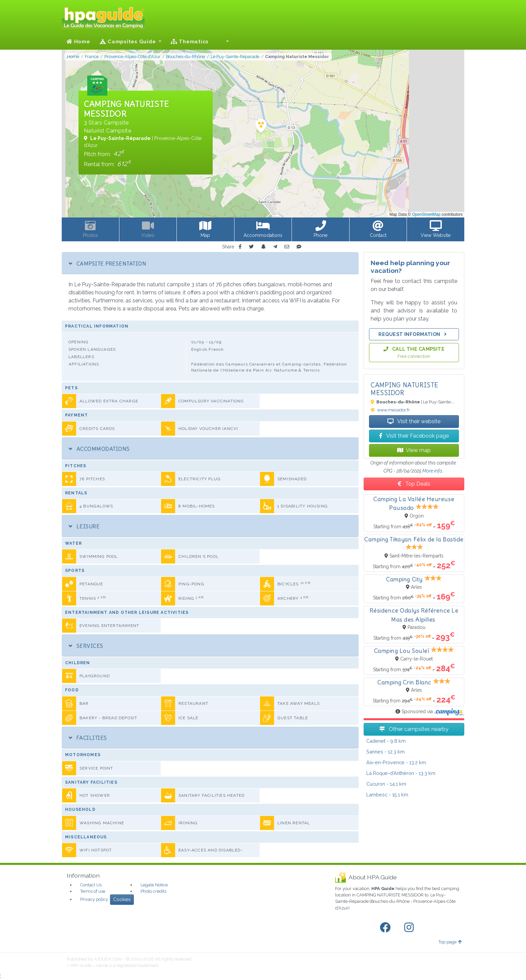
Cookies (122, 899)
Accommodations (99, 449)
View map (414, 450)
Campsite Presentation (108, 263)
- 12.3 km (385, 752)
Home (78, 42)
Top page (450, 942)
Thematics (190, 42)
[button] (223, 42)
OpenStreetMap (426, 214)
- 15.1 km (387, 795)
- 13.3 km (401, 773)
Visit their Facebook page (414, 436)
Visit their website (414, 421)
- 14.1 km (386, 784)
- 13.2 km (396, 762)
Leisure (84, 526)
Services (86, 646)
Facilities (88, 738)
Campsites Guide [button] (129, 42)
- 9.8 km (386, 741)
